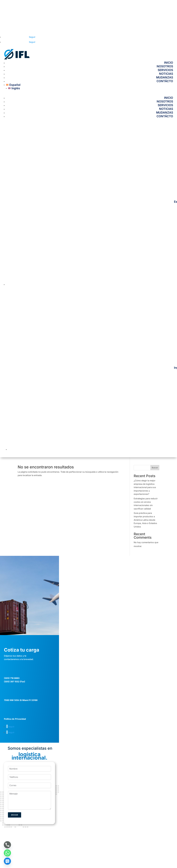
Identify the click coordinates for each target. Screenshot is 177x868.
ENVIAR (15, 815)
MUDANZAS (165, 77)
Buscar (155, 468)
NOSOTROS (165, 66)
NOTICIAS (166, 74)
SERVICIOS (165, 70)
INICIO (169, 63)
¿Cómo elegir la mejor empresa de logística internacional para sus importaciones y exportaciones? (145, 487)
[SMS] (7, 861)
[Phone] (7, 845)
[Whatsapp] (7, 853)
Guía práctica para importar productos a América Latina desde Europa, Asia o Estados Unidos (145, 520)
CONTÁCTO (165, 81)
